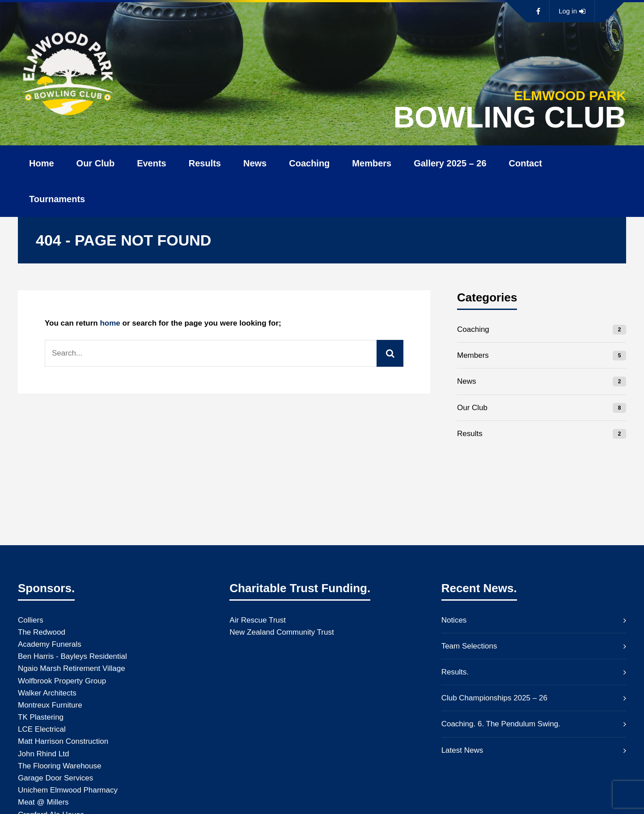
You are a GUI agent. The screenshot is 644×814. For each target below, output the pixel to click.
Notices (454, 620)
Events (152, 163)
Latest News (462, 750)
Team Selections (469, 646)
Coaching (309, 163)
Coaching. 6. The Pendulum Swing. (501, 724)
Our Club (96, 163)
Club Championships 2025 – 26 (494, 698)
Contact (525, 163)
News (255, 163)
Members (372, 163)
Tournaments (57, 199)
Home (42, 163)
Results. (455, 672)
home (110, 323)
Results (205, 163)
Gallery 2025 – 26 (450, 163)
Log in (572, 11)
